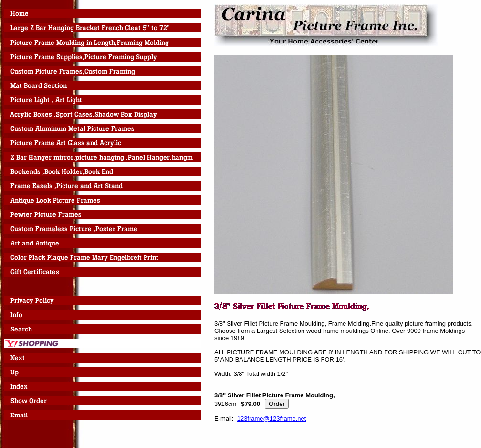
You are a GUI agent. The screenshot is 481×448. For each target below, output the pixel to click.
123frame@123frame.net (272, 419)
